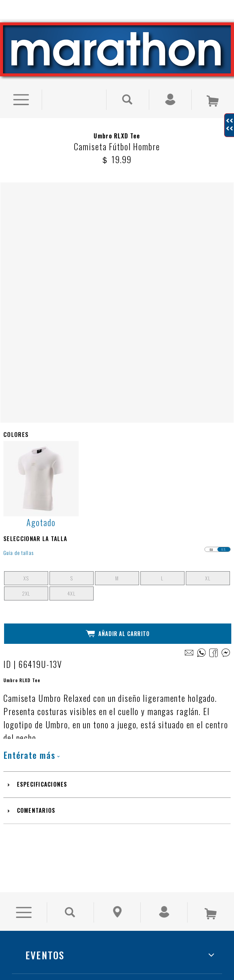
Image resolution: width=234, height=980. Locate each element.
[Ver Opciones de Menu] (21, 88)
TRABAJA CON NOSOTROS (81, 831)
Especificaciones (42, 547)
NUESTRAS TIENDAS (69, 793)
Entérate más (32, 517)
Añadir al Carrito (118, 396)
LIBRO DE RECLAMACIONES (85, 869)
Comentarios (36, 573)
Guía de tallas (18, 315)
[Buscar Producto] (128, 88)
